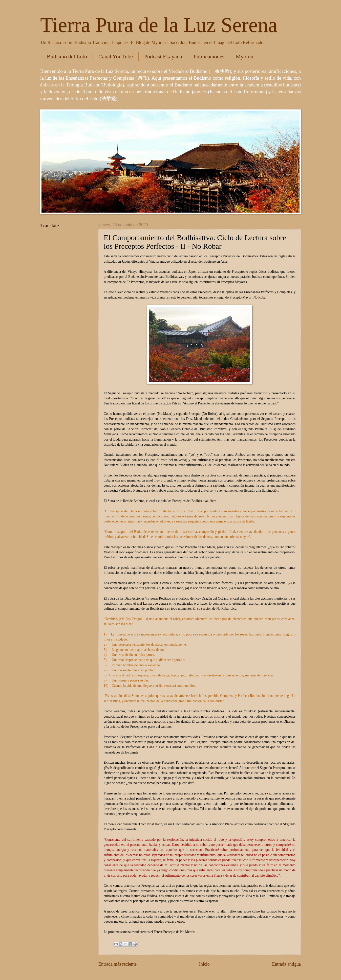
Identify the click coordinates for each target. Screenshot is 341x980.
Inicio (204, 964)
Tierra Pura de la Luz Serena (159, 25)
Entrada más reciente (118, 964)
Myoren (245, 56)
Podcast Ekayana (163, 56)
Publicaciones (209, 56)
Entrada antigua (286, 964)
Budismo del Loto (67, 56)
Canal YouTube (116, 56)
